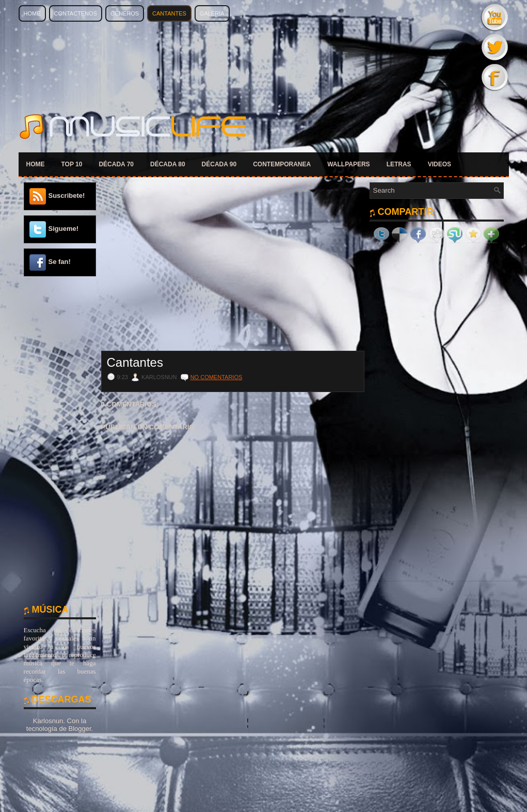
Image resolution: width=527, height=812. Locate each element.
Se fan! (60, 262)
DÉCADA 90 (219, 164)
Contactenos (76, 13)
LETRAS (399, 164)
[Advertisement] (60, 439)
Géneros (125, 13)
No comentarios (217, 377)
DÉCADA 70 (116, 164)
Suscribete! (67, 196)
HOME (36, 164)
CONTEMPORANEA (282, 164)
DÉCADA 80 (168, 164)
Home (32, 13)
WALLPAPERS (348, 164)
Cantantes (169, 13)
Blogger (79, 729)
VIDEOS (440, 164)
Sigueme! (64, 229)
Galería (212, 13)
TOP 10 (72, 164)
